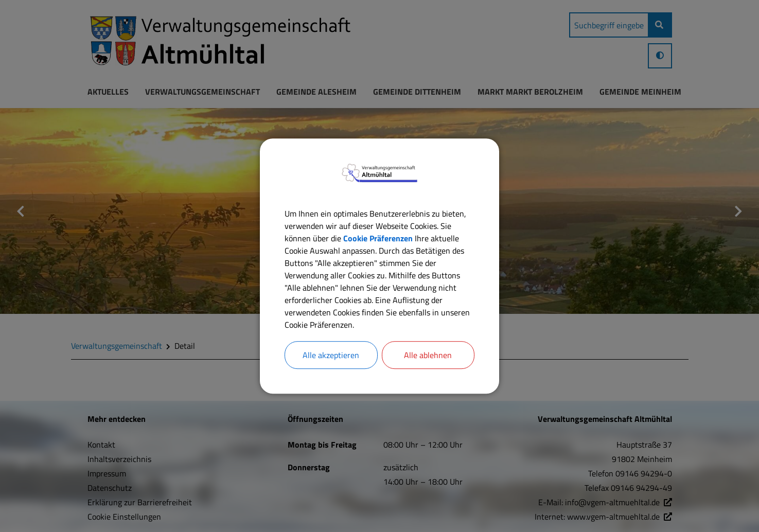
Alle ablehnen (428, 355)
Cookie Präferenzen (378, 238)
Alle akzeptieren (331, 355)
